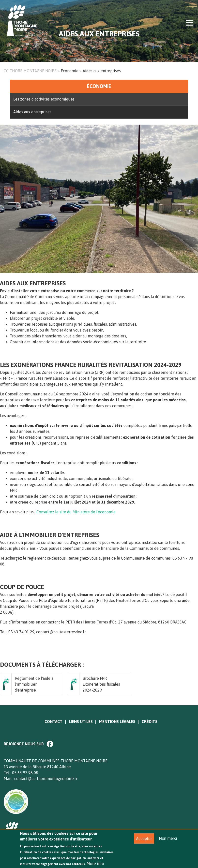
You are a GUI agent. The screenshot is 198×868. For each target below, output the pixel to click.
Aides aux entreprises (32, 112)
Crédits (150, 722)
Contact (53, 722)
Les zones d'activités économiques (44, 99)
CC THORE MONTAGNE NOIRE (30, 71)
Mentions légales (117, 722)
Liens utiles (81, 722)
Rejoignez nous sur (24, 744)
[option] (99, 202)
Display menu (189, 22)
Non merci (168, 842)
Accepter (144, 842)
